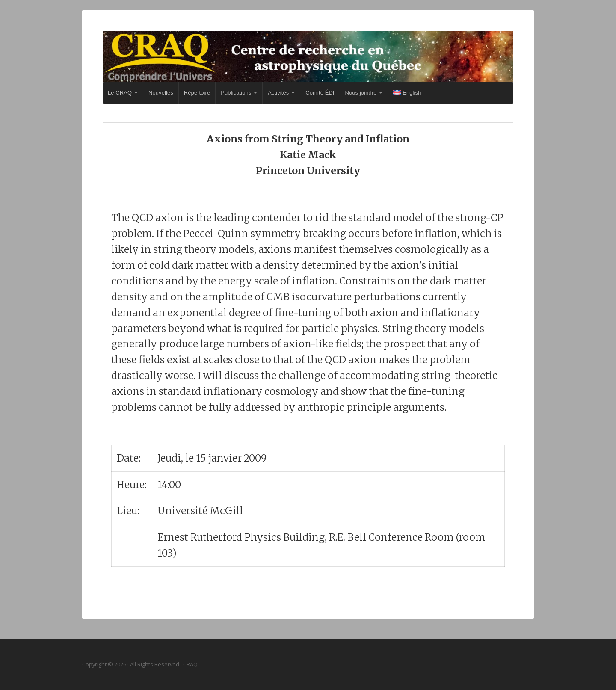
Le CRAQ (120, 93)
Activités (278, 93)
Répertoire (197, 93)
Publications (236, 93)
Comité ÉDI (320, 93)
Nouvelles (161, 93)
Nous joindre (361, 93)
